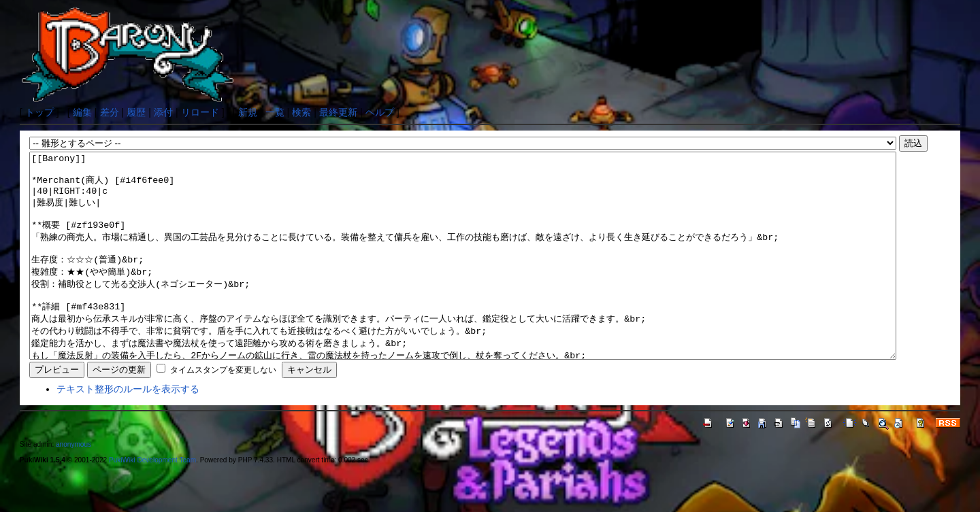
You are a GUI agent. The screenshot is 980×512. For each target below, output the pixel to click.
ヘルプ (380, 112)
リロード (200, 112)
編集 (82, 112)
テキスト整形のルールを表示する (128, 430)
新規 (248, 112)
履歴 (136, 112)
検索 (301, 112)
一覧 (275, 112)
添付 (163, 112)
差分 (110, 112)
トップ (39, 112)
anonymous (73, 485)
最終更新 (338, 112)
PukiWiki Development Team (152, 501)
